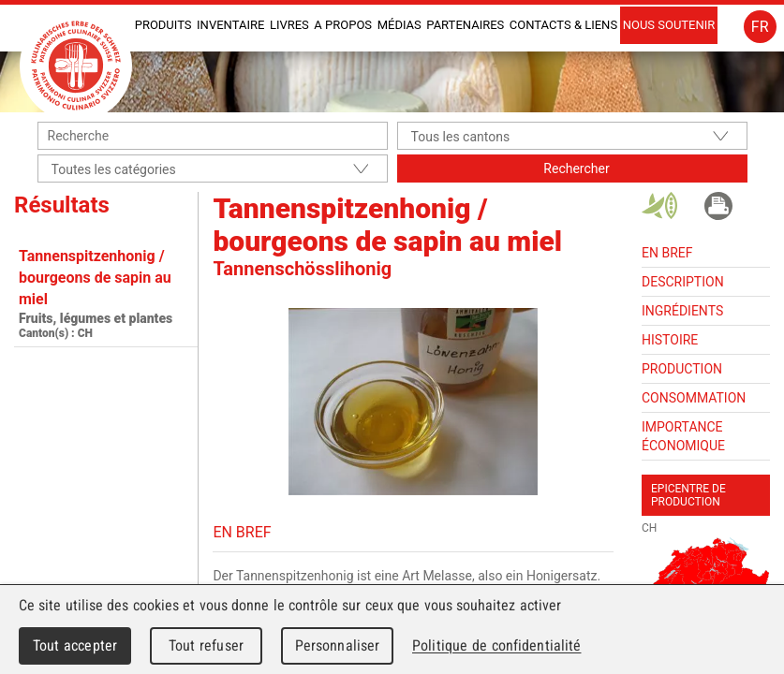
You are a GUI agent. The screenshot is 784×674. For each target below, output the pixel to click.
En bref (667, 253)
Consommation (694, 398)
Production (682, 369)
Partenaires (465, 25)
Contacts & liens (563, 25)
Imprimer (718, 206)
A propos (343, 25)
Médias (399, 25)
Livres (289, 25)
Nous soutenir (669, 25)
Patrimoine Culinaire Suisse (76, 66)
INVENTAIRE (230, 25)
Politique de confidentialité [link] (496, 645)
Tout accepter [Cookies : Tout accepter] (75, 645)
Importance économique (683, 436)
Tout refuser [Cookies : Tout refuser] (206, 645)
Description (683, 282)
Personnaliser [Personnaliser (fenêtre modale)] (338, 645)
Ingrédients (682, 311)
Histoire (670, 340)
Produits (163, 25)
